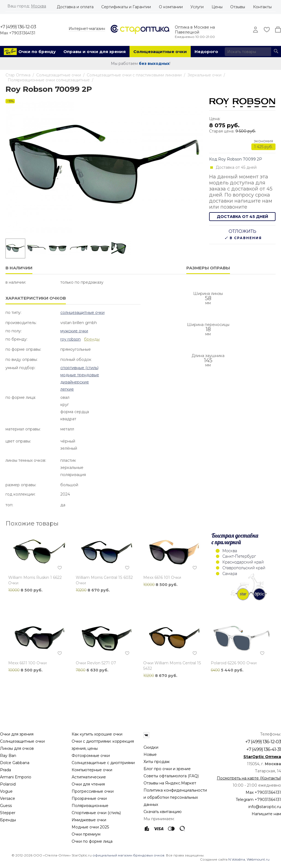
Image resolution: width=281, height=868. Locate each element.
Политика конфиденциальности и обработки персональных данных (175, 797)
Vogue (6, 791)
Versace (8, 798)
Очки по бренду (37, 52)
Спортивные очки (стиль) (96, 813)
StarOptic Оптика (262, 757)
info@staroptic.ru (265, 807)
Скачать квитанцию (163, 812)
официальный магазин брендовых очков (128, 855)
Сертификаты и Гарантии (126, 7)
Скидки (151, 747)
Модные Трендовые (80, 375)
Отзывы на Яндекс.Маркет (170, 783)
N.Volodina (237, 859)
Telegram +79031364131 (258, 800)
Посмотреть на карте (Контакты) (249, 778)
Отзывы (238, 7)
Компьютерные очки (92, 770)
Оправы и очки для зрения (95, 52)
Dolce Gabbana (15, 763)
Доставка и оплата (75, 7)
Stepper (8, 813)
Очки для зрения (17, 734)
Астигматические (89, 777)
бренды (92, 339)
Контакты (262, 7)
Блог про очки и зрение (167, 769)
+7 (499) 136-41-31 (264, 749)
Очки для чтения (88, 784)
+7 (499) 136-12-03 (18, 27)
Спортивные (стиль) (79, 368)
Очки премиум (86, 834)
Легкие (67, 389)
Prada (5, 770)
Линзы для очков (17, 748)
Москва (39, 6)
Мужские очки (74, 331)
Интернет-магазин (87, 29)
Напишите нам (266, 814)
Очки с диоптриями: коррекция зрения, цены (103, 745)
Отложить (242, 231)
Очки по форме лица (92, 841)
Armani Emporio (16, 777)
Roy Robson (71, 339)
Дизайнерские (75, 382)
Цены (217, 7)
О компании (171, 7)
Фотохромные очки (91, 756)
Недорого (206, 52)
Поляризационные (90, 806)
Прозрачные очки (89, 798)
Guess (6, 806)
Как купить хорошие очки (97, 734)
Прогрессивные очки (93, 791)
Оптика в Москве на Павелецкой (195, 30)
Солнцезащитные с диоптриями (103, 763)
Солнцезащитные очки (160, 52)
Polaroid (8, 784)
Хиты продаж (157, 762)
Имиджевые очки (89, 820)
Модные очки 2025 (90, 827)
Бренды (8, 820)
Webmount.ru (258, 859)
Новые (150, 754)
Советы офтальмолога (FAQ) (171, 776)
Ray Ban (8, 756)
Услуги (197, 7)
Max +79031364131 (18, 33)
